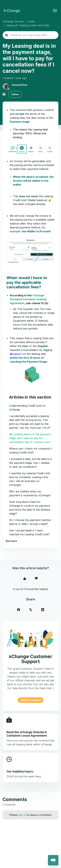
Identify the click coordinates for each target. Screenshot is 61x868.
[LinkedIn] (43, 610)
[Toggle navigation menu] (55, 11)
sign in (22, 815)
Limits (31, 21)
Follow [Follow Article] (15, 94)
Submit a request (31, 700)
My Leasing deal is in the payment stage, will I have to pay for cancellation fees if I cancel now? (30, 438)
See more (11, 541)
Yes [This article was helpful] (25, 579)
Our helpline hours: (20, 771)
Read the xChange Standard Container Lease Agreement (27, 734)
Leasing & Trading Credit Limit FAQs (28, 25)
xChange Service (13, 21)
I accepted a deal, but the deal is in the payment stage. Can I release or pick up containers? (30, 463)
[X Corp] (31, 610)
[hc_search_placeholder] (30, 35)
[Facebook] (19, 610)
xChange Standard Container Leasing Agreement (28, 299)
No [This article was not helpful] (36, 579)
